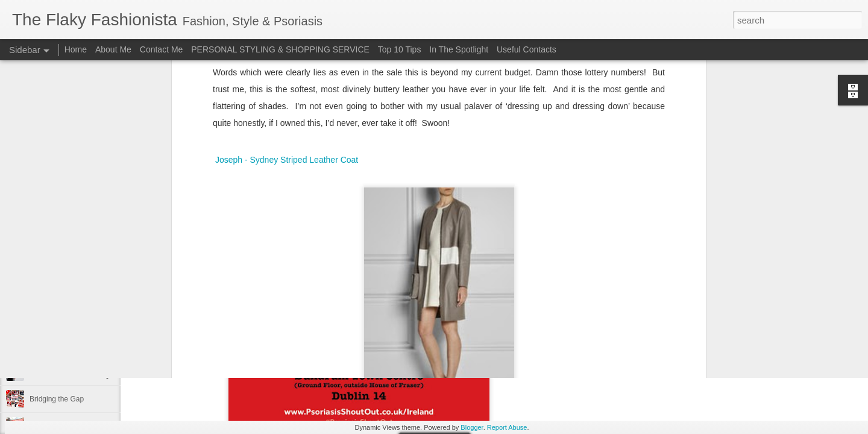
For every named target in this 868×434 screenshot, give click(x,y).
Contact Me (162, 49)
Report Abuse (507, 427)
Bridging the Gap (57, 399)
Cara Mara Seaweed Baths (73, 291)
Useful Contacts (527, 49)
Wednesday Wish (551, 203)
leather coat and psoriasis (465, 203)
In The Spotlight (459, 49)
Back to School (54, 236)
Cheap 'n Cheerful (58, 345)
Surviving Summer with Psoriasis (82, 318)
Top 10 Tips (401, 49)
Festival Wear (52, 263)
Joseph (399, 203)
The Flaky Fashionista (489, 187)
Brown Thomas (352, 203)
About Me (113, 49)
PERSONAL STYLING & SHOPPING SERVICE (280, 49)
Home (76, 49)
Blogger (472, 427)
